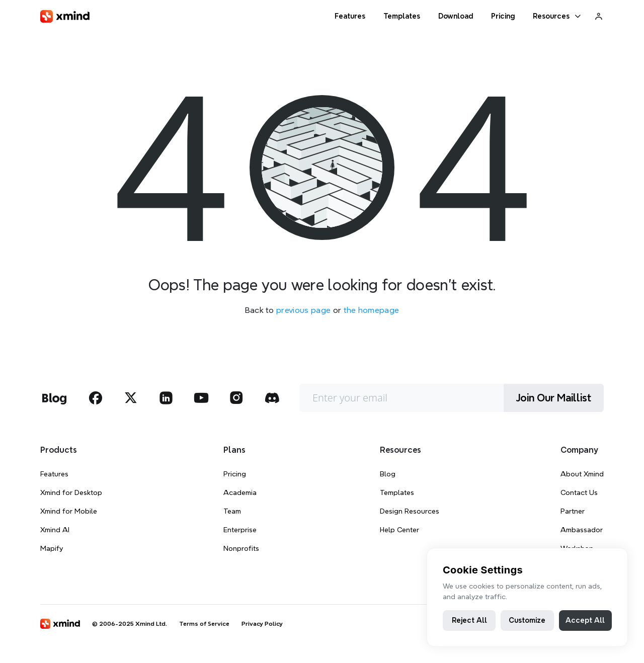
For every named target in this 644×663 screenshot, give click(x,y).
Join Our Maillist (554, 398)
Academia (240, 492)
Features (54, 474)
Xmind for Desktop (71, 492)
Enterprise (240, 530)
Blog (388, 474)
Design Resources (410, 511)
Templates (397, 492)
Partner (573, 511)
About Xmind (582, 474)
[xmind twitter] (131, 398)
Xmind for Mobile (69, 511)
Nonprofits (241, 548)
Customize (527, 620)
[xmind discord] (272, 398)
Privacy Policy (262, 624)
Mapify (52, 548)
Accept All (585, 620)
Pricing (235, 474)
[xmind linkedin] (166, 398)
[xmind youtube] (201, 398)
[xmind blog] (54, 398)
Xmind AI (55, 530)
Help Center (399, 530)
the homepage (372, 310)
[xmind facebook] (96, 398)
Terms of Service (204, 624)
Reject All (469, 620)
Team (232, 511)
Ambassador (582, 530)
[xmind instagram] (236, 398)
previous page (303, 310)
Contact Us (579, 492)
